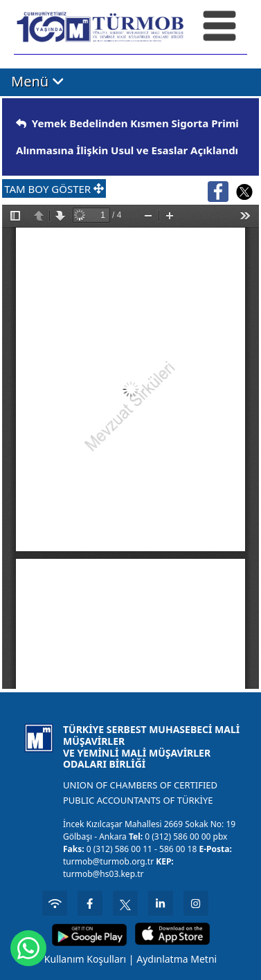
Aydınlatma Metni (177, 959)
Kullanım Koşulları (85, 959)
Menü (38, 81)
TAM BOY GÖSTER (54, 189)
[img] (21, 123)
